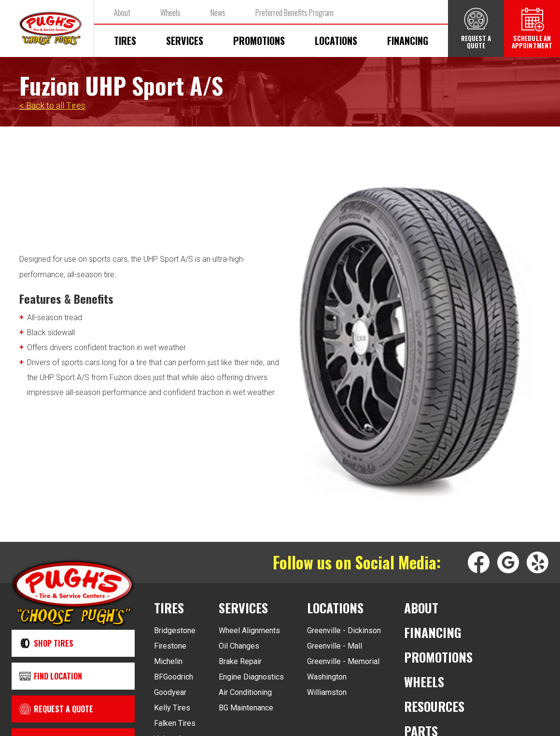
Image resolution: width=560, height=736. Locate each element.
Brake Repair (240, 661)
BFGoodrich (174, 677)
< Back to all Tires (52, 106)
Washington (327, 677)
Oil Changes (239, 646)
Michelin (168, 661)
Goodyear (170, 692)
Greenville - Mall (335, 646)
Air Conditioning (245, 692)
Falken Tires (175, 723)
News (218, 13)
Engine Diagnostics (251, 677)
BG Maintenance (246, 708)
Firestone (170, 646)
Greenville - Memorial (343, 661)
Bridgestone (175, 630)
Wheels (170, 13)
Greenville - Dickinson (344, 630)
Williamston (327, 692)
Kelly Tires (172, 708)
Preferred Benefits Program (294, 13)
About (122, 13)
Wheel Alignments (249, 630)
